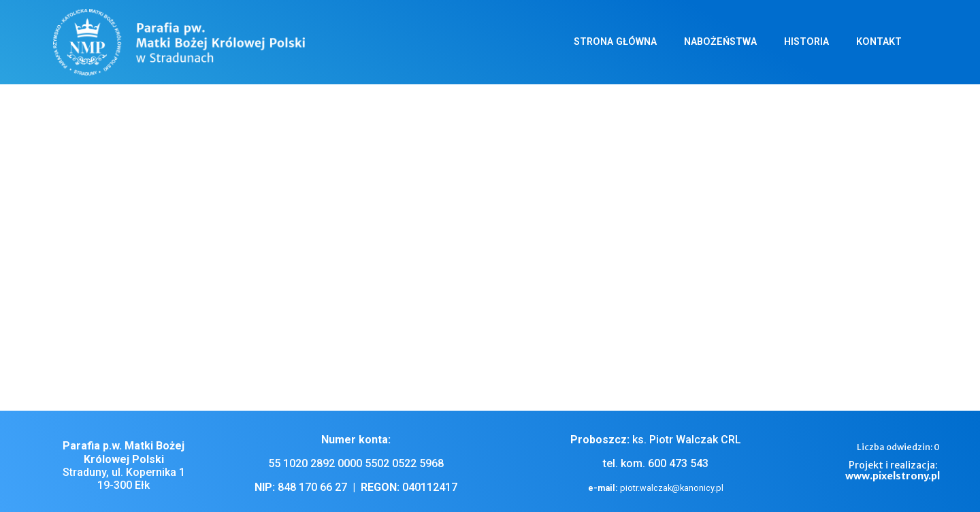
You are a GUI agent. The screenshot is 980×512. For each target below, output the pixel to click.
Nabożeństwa (720, 42)
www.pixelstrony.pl (893, 476)
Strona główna (615, 42)
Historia (806, 42)
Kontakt (879, 42)
